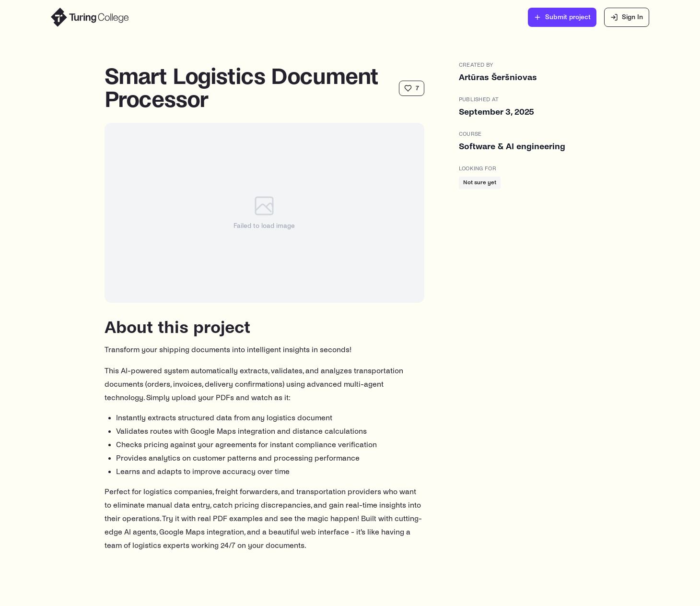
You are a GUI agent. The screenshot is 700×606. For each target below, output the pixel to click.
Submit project (562, 17)
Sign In (627, 17)
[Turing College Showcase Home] (90, 17)
